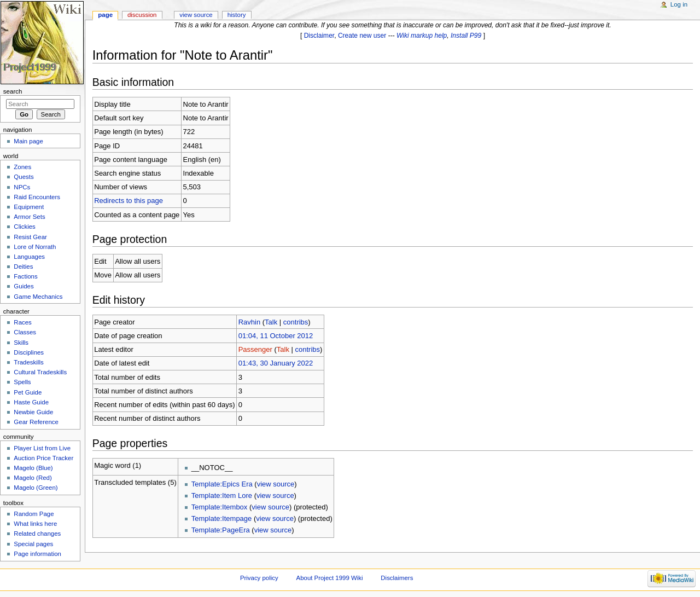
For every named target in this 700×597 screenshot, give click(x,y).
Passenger (255, 349)
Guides (24, 286)
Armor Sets (29, 217)
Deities (23, 266)
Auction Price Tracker (43, 458)
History (237, 15)
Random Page (34, 514)
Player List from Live (42, 448)
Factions (25, 276)
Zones (22, 167)
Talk (271, 322)
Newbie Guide (33, 412)
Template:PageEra (221, 530)
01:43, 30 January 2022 (276, 363)
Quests (24, 177)
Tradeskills (28, 362)
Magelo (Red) (33, 478)
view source (276, 484)
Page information (37, 554)
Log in (679, 4)
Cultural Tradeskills (40, 372)
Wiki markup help (422, 36)
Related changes (37, 534)
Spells (22, 382)
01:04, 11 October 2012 (276, 336)
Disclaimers (397, 578)
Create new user (362, 36)
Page (105, 15)
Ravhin (249, 322)
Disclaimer (319, 36)
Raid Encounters (37, 197)
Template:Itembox (220, 507)
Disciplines (29, 352)
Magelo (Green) (36, 488)
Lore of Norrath (35, 247)
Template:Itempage (222, 518)
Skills (21, 343)
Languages (29, 257)
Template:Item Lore (222, 495)
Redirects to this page (129, 201)
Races (22, 322)
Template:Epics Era (222, 484)
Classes (25, 332)
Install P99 (466, 36)
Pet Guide (28, 392)
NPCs (22, 187)
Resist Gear (30, 237)
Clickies (24, 227)
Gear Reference (36, 422)
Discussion (142, 15)
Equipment (29, 207)
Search (13, 91)
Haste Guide (31, 402)
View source (196, 15)
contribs (296, 322)
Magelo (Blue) (33, 468)
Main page (28, 141)
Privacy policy (259, 578)
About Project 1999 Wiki (330, 578)
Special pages (33, 544)
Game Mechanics (38, 297)
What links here (35, 524)
